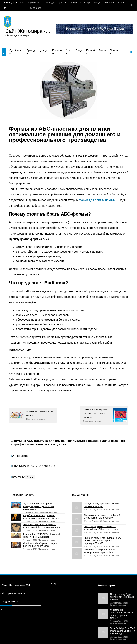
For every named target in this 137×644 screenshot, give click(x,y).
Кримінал (76, 3)
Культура (62, 3)
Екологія (109, 3)
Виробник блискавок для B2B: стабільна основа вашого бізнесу (41, 517)
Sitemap (52, 583)
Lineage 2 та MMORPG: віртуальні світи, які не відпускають (41, 535)
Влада (98, 3)
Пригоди (49, 3)
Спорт (87, 3)
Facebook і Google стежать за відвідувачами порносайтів (100, 551)
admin (24, 456)
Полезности (35, 8)
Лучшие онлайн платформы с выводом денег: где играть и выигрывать (39, 506)
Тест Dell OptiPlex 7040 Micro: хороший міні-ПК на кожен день (101, 528)
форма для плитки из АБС (97, 200)
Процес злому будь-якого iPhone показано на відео (102, 505)
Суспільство (35, 3)
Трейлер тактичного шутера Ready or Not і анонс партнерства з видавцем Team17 (103, 541)
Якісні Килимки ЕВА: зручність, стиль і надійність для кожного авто (42, 526)
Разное (121, 3)
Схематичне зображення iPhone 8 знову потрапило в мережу (102, 516)
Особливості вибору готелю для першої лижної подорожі (40, 545)
